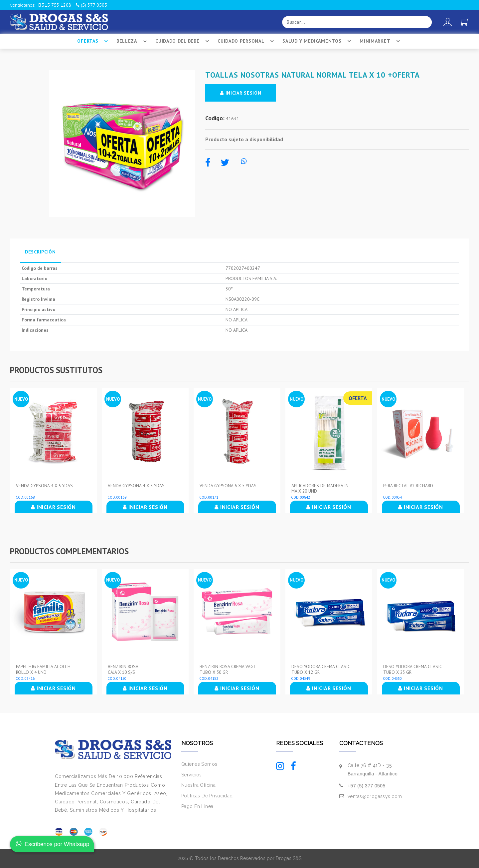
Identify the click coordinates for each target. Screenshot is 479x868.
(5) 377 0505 (91, 5)
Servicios (192, 774)
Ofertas (93, 41)
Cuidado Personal (247, 41)
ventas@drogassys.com (375, 796)
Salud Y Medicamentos (318, 41)
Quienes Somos (199, 764)
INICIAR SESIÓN (241, 93)
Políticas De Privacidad (207, 796)
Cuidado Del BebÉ (183, 41)
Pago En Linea (197, 806)
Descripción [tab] (40, 252)
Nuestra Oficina (198, 785)
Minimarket (381, 41)
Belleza (133, 41)
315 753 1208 (55, 5)
